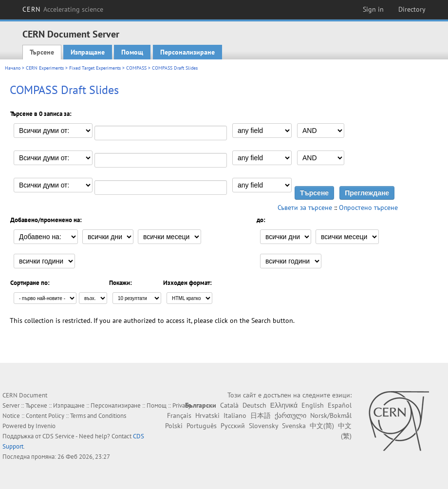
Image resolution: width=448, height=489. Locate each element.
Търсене (42, 52)
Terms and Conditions (98, 416)
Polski (174, 426)
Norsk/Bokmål (331, 415)
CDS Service (58, 436)
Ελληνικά (284, 405)
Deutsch (254, 405)
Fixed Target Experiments (95, 68)
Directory (412, 9)
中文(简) (322, 426)
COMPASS (136, 68)
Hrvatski (207, 415)
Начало (13, 68)
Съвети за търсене (305, 207)
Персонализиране (187, 52)
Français (179, 415)
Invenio (46, 426)
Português (202, 426)
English (313, 405)
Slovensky (263, 426)
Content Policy (45, 416)
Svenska (294, 426)
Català (229, 405)
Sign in (373, 9)
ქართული (290, 415)
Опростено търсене (368, 207)
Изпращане (88, 52)
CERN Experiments (45, 68)
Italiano (235, 415)
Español (340, 405)
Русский (233, 426)
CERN (63, 9)
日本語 (261, 415)
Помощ (132, 52)
